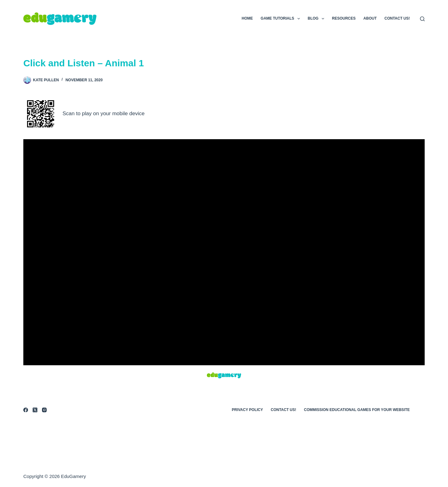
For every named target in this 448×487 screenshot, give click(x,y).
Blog (317, 19)
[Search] (422, 19)
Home (247, 18)
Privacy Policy (247, 410)
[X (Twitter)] (35, 410)
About (370, 18)
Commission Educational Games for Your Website (357, 410)
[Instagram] (44, 410)
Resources (344, 18)
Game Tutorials (282, 19)
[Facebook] (26, 410)
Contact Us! (397, 18)
